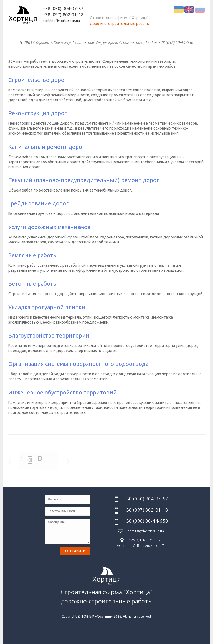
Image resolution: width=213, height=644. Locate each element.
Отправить (75, 551)
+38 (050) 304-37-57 (63, 9)
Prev (11, 461)
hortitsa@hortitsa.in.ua (61, 21)
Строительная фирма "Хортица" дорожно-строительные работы (107, 585)
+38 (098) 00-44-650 (146, 521)
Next (67, 461)
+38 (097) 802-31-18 (63, 15)
